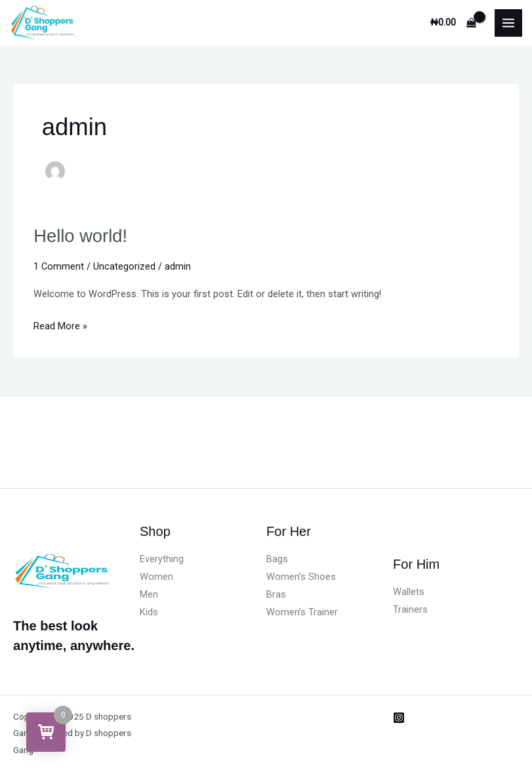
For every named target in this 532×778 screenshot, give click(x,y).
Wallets (409, 592)
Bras (276, 594)
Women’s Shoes (301, 577)
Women (156, 577)
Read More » (60, 325)
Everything (162, 559)
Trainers (410, 609)
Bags (277, 559)
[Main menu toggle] (508, 23)
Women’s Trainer (302, 612)
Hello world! (80, 236)
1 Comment (59, 266)
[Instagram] (399, 718)
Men (149, 594)
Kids (149, 612)
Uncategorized (124, 266)
